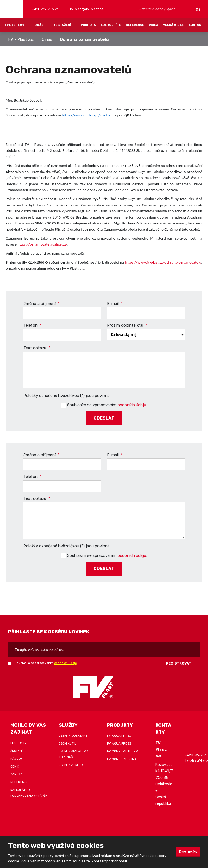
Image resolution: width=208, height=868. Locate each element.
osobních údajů (132, 404)
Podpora (88, 25)
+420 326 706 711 (45, 9)
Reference (135, 25)
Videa (154, 25)
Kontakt (196, 25)
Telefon (32, 326)
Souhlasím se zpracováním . (107, 404)
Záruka (17, 772)
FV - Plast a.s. (21, 39)
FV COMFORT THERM (123, 749)
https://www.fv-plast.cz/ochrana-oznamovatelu (163, 262)
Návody (17, 757)
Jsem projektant (73, 734)
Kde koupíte (111, 25)
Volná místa (173, 25)
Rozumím (187, 852)
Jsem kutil (67, 742)
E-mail (115, 304)
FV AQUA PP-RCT (120, 734)
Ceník (15, 765)
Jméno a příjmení (41, 304)
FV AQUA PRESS (119, 742)
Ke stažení (62, 25)
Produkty (18, 741)
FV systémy (15, 25)
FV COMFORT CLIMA (122, 757)
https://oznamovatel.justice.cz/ (42, 244)
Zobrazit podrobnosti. (110, 861)
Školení (17, 749)
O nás (39, 25)
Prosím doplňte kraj (127, 326)
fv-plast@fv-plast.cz (86, 9)
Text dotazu (37, 348)
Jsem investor (71, 763)
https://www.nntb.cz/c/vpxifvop (88, 115)
